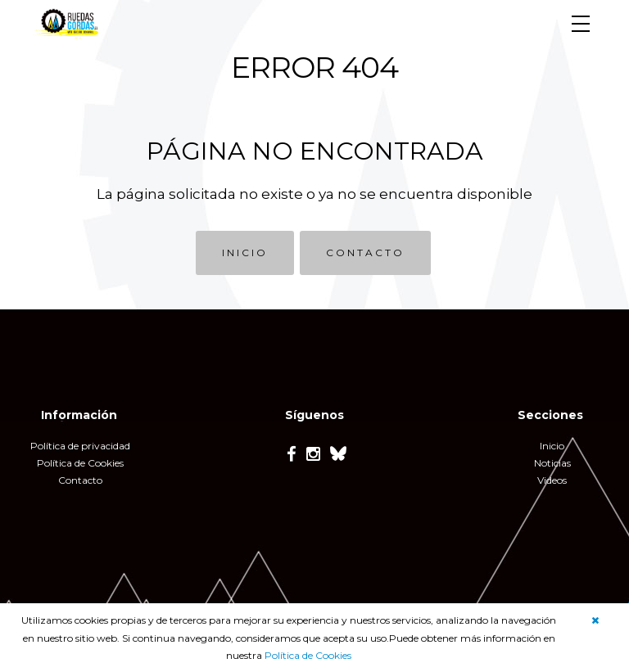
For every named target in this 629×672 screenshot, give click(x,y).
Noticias (552, 463)
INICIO (245, 253)
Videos (552, 480)
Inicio (552, 446)
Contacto (80, 480)
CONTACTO (365, 253)
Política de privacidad (80, 446)
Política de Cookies (308, 655)
